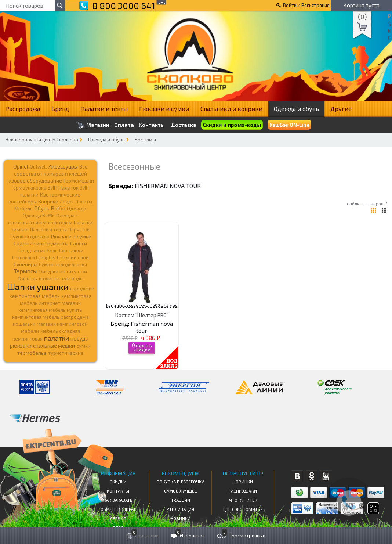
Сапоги (79, 243)
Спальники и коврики (231, 109)
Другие (341, 109)
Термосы (25, 271)
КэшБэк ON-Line (289, 125)
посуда (79, 338)
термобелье (32, 353)
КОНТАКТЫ (118, 491)
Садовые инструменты (41, 243)
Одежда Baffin (39, 216)
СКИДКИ (118, 482)
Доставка (184, 125)
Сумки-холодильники (63, 264)
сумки (84, 346)
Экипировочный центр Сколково (42, 140)
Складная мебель (37, 251)
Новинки (180, 518)
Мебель (23, 209)
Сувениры (26, 264)
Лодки (67, 202)
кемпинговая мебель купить (50, 310)
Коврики (48, 201)
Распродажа (23, 109)
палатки (57, 338)
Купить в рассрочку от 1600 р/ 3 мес (142, 305)
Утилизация (180, 509)
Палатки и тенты (104, 109)
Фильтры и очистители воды (50, 278)
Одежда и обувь (296, 109)
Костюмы (145, 140)
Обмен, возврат (118, 509)
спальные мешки (54, 346)
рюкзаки (21, 346)
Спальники (71, 251)
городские (82, 288)
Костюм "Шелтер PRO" (142, 315)
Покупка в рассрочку (180, 482)
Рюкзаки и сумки (164, 109)
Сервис (118, 518)
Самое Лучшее (181, 491)
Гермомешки (79, 181)
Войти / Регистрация (306, 5)
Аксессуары (63, 166)
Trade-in (181, 500)
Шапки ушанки (38, 287)
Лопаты (84, 202)
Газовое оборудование (34, 181)
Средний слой (73, 257)
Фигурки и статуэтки (63, 271)
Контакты (152, 125)
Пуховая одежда (30, 236)
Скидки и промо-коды (232, 125)
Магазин (93, 125)
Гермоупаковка (29, 188)
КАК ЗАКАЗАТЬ (118, 500)
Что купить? (243, 500)
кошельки (24, 324)
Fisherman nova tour (168, 186)
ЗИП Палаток (63, 188)
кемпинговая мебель (35, 296)
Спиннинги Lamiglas (34, 257)
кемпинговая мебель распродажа (50, 317)
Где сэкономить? (243, 509)
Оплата (124, 125)
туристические (66, 353)
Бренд (60, 109)
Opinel (21, 166)
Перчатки (79, 230)
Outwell (38, 167)
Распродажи (243, 491)
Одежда (77, 209)
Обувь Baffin (50, 208)
